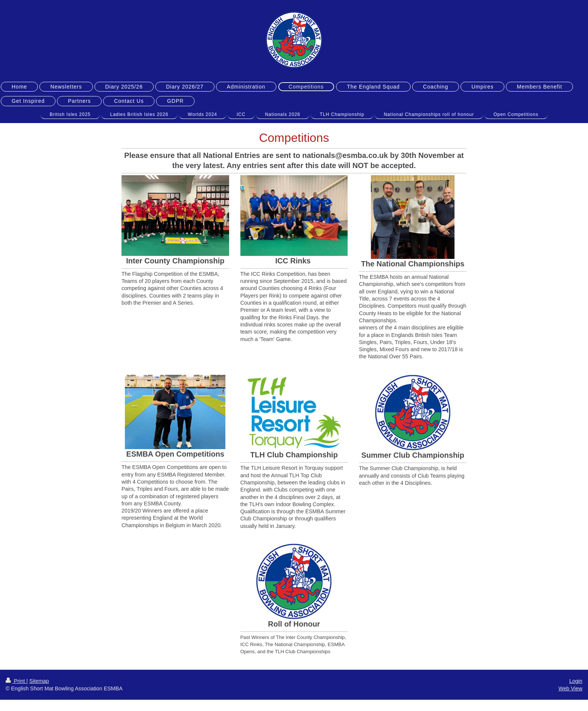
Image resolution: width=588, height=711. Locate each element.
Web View (570, 688)
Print (16, 681)
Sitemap (39, 681)
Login (576, 681)
